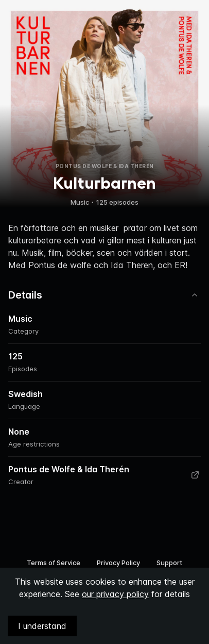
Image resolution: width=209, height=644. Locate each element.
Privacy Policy (118, 563)
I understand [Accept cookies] (42, 626)
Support (169, 563)
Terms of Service (54, 563)
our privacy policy (115, 594)
